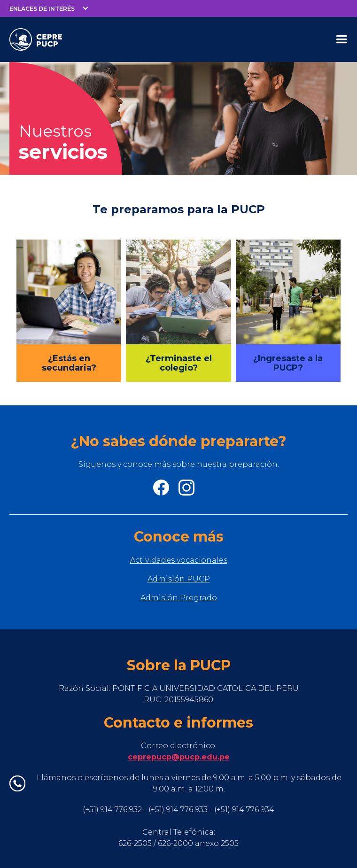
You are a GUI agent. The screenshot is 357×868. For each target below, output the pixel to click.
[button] (49, 8)
